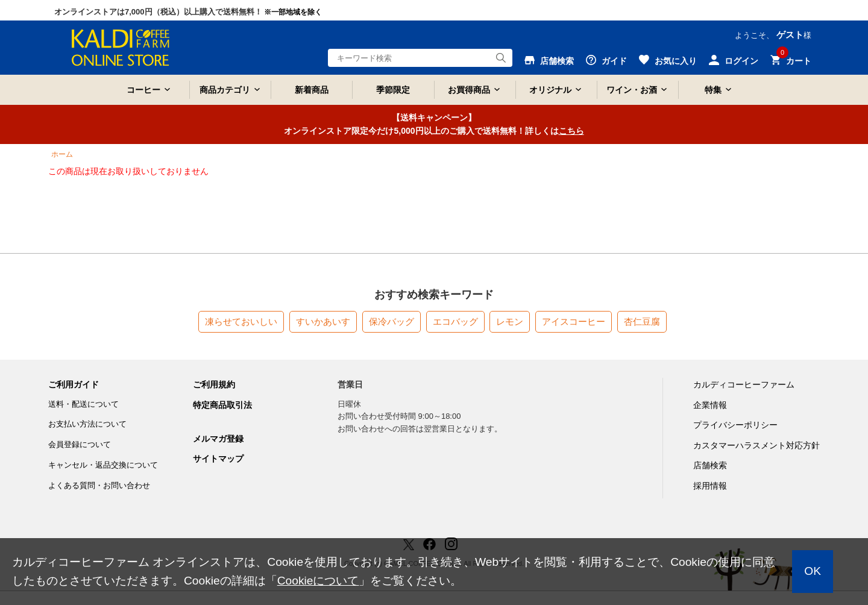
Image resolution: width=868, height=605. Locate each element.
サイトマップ (218, 459)
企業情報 (710, 405)
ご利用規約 (214, 384)
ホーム (62, 154)
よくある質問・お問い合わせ (99, 485)
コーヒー (143, 90)
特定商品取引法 (222, 405)
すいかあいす (323, 321)
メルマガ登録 (218, 439)
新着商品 (312, 90)
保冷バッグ (392, 321)
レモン (510, 321)
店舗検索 (710, 465)
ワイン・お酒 (632, 90)
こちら (571, 131)
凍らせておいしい (241, 321)
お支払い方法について (87, 424)
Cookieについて (318, 581)
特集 (713, 90)
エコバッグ (455, 321)
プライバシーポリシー (735, 425)
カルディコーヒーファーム (744, 384)
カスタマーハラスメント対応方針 (756, 445)
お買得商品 (469, 90)
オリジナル (550, 90)
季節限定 (393, 90)
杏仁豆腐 (642, 321)
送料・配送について (83, 404)
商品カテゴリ (225, 90)
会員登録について (80, 444)
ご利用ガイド (74, 384)
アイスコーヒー (574, 321)
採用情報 (710, 486)
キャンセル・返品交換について (103, 465)
